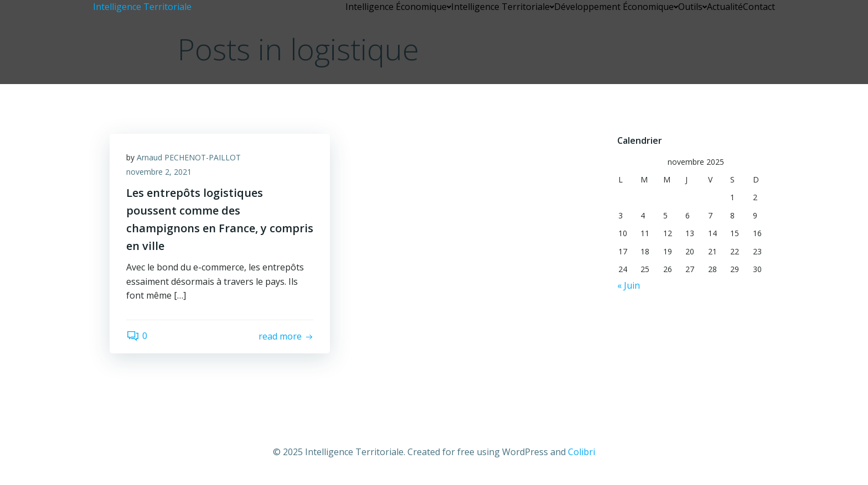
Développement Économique (616, 7)
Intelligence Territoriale (503, 7)
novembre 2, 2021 (159, 172)
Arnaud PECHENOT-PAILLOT (189, 157)
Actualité (725, 7)
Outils (693, 7)
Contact (759, 7)
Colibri (582, 452)
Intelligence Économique (398, 7)
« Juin (629, 285)
